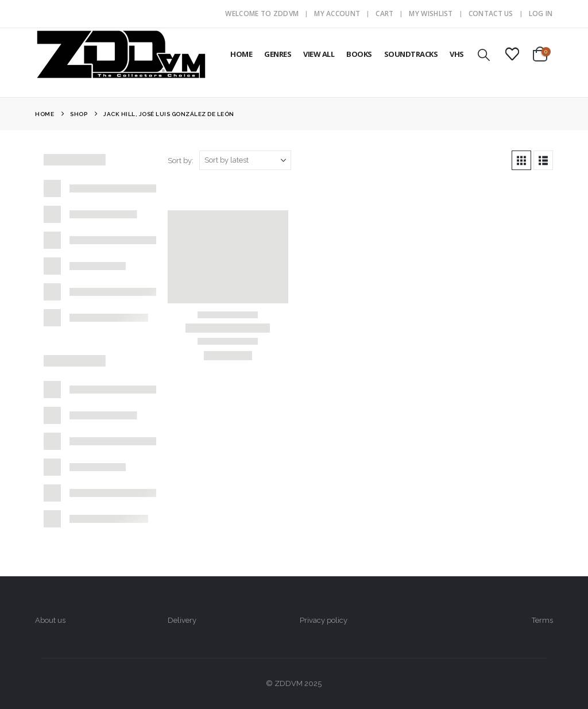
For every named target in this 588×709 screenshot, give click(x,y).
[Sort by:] (245, 160)
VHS (457, 54)
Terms (542, 620)
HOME (241, 54)
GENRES (278, 54)
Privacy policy (324, 620)
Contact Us (491, 14)
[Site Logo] (121, 54)
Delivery (182, 620)
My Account (337, 14)
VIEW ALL (319, 54)
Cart (384, 14)
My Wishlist (431, 14)
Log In (541, 14)
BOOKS (359, 54)
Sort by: (181, 161)
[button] (484, 55)
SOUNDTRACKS (411, 54)
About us (50, 620)
